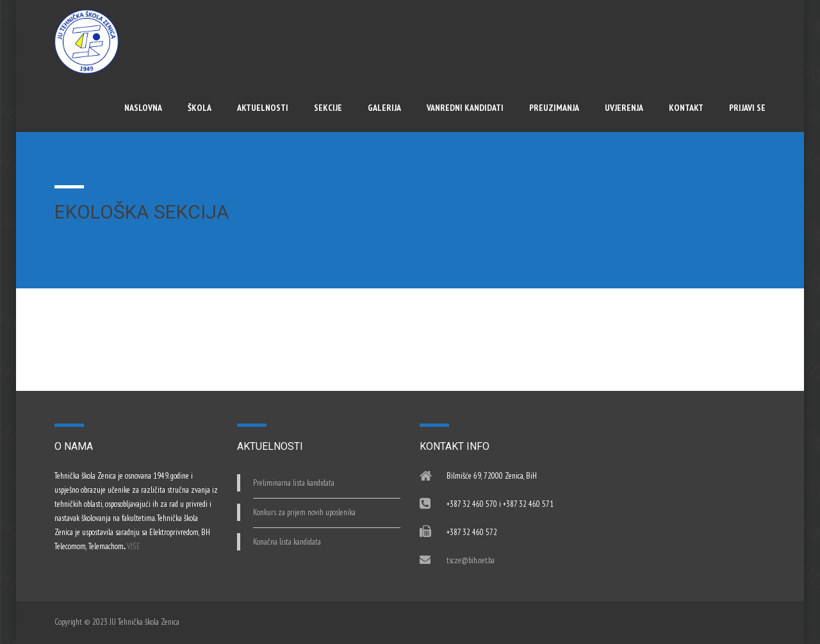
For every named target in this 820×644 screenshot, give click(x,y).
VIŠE (134, 546)
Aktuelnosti (263, 108)
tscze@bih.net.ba (471, 560)
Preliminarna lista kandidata (294, 483)
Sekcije (328, 108)
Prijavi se (747, 108)
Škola (200, 108)
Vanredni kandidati (465, 108)
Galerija (384, 108)
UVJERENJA (624, 108)
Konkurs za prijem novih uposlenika (304, 512)
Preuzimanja (554, 108)
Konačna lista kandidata (287, 542)
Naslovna (143, 108)
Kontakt (686, 108)
